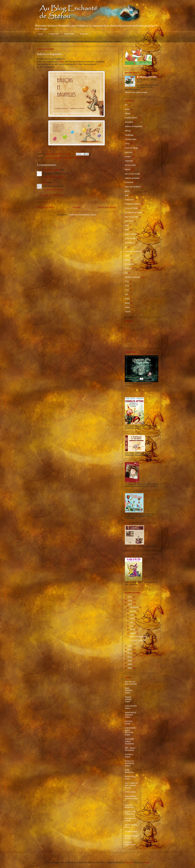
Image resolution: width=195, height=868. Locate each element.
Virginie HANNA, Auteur (128, 699)
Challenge (68, 158)
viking (127, 303)
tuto (126, 294)
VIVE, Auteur (130, 792)
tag (126, 273)
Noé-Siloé (129, 221)
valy (45, 182)
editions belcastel (132, 178)
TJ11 (127, 290)
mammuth (129, 862)
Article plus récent (46, 207)
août (132, 615)
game (127, 191)
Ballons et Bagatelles (54, 158)
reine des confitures (133, 251)
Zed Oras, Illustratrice (129, 806)
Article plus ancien (107, 207)
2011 (130, 657)
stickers (128, 268)
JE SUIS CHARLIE (138, 640)
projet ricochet (131, 238)
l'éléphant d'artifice (133, 204)
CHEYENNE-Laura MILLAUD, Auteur (130, 731)
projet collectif (131, 234)
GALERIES (84, 34)
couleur (128, 157)
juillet (132, 618)
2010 (130, 661)
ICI (77, 64)
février (133, 630)
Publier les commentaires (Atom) (82, 215)
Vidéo (127, 299)
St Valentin (129, 264)
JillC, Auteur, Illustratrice (130, 749)
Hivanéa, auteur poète (130, 843)
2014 (130, 646)
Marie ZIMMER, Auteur (129, 690)
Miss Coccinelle (131, 217)
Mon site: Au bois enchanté (131, 683)
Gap (127, 195)
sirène (127, 260)
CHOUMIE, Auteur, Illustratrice (130, 741)
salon (127, 256)
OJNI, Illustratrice (129, 771)
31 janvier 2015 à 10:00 (53, 190)
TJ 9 (127, 281)
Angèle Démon (131, 118)
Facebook (129, 182)
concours (129, 152)
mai (132, 626)
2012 (130, 653)
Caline (61, 62)
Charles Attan (131, 139)
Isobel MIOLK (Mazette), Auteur (131, 715)
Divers (128, 169)
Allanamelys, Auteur (130, 819)
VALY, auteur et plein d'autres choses (131, 785)
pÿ (126, 247)
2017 (130, 597)
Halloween (129, 200)
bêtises (128, 131)
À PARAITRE (54, 34)
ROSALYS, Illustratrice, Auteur (130, 763)
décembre (134, 607)
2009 (130, 664)
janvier (133, 633)
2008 (130, 668)
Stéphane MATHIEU (148, 77)
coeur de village (131, 148)
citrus (127, 144)
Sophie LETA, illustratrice (131, 813)
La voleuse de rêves (133, 213)
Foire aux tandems (133, 187)
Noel (127, 225)
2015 (130, 604)
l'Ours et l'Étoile (131, 208)
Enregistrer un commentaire (52, 195)
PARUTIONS (69, 34)
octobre (133, 611)
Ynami (128, 312)
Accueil (40, 34)
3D (126, 105)
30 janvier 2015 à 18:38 (53, 177)
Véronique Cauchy (51, 170)
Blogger (147, 862)
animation (129, 122)
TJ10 (127, 286)
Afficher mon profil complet (136, 92)
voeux (127, 307)
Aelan (127, 109)
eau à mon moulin (132, 174)
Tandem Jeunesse (81, 158)
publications (130, 243)
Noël (127, 230)
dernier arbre (130, 165)
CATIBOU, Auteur (129, 756)
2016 (130, 600)
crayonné (129, 161)
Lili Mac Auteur (131, 831)
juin (132, 622)
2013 (130, 650)
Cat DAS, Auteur (129, 722)
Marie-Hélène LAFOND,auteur (131, 799)
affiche (128, 114)
